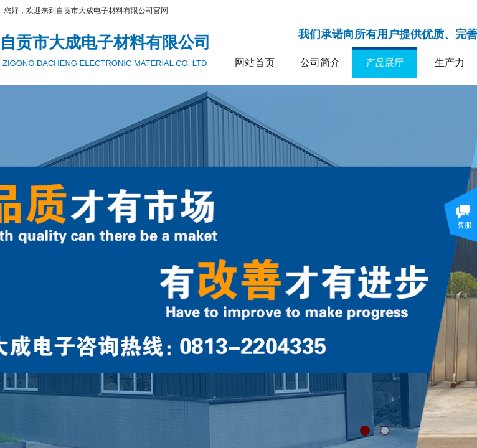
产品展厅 (385, 63)
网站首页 (255, 63)
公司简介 (320, 63)
